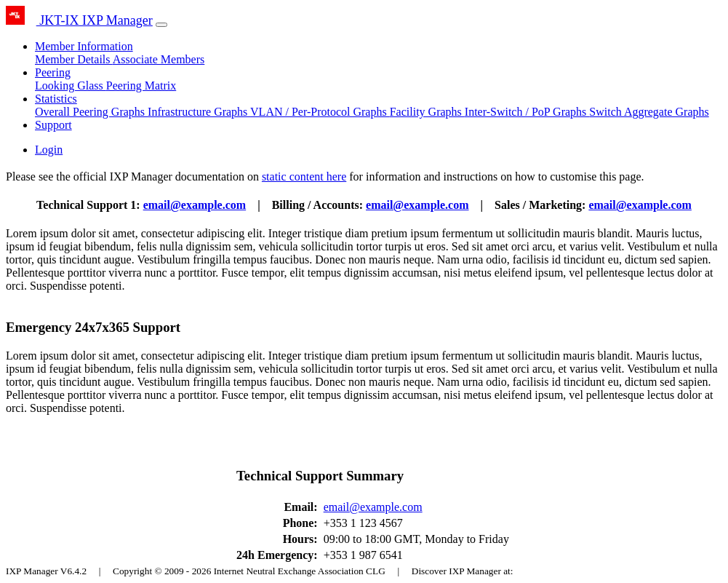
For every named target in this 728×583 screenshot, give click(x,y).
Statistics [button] (56, 99)
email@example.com (195, 205)
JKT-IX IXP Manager (79, 20)
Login (49, 150)
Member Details (74, 59)
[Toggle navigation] (161, 25)
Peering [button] (53, 72)
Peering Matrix (141, 86)
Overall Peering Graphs (91, 112)
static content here (304, 177)
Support (53, 125)
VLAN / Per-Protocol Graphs (320, 112)
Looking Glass (71, 86)
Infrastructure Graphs (199, 112)
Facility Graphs (427, 112)
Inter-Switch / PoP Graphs (527, 112)
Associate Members (159, 59)
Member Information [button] (84, 46)
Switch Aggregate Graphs (649, 112)
